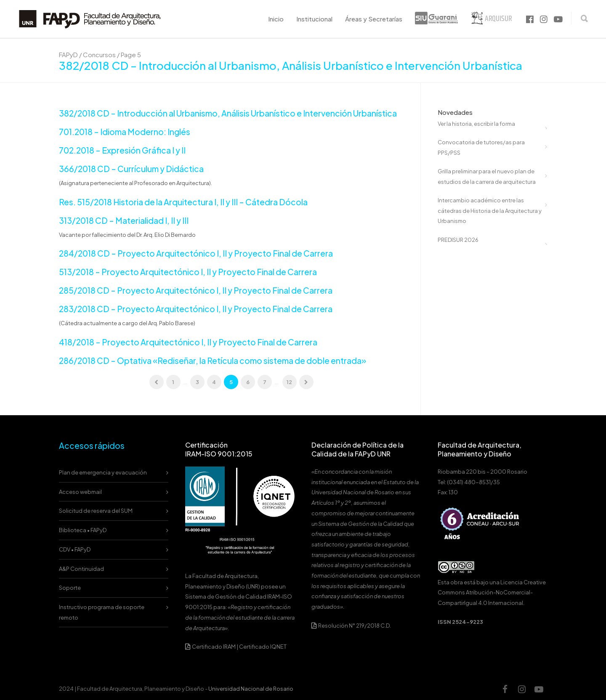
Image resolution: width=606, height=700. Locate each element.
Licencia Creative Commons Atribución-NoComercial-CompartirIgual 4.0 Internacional (492, 593)
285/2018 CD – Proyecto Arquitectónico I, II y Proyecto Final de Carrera (196, 290)
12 (289, 382)
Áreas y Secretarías (374, 19)
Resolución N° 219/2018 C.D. (351, 626)
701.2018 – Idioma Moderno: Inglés (125, 132)
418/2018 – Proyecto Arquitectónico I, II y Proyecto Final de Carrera (188, 342)
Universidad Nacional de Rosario (251, 689)
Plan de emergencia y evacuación (103, 472)
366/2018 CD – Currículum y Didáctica (131, 169)
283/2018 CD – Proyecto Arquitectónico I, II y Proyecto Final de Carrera (196, 309)
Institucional (314, 19)
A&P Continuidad (81, 569)
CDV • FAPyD (75, 549)
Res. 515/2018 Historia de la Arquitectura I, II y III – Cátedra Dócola (183, 202)
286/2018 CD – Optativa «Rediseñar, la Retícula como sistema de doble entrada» (213, 361)
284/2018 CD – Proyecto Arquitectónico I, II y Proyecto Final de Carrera (196, 253)
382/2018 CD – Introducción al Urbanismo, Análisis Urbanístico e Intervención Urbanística (228, 113)
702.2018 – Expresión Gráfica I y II (122, 150)
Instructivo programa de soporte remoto (102, 612)
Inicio (276, 19)
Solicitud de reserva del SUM (96, 511)
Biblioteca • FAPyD (83, 530)
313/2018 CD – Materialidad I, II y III (124, 220)
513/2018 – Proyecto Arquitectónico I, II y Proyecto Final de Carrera (188, 272)
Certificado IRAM (214, 647)
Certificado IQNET (263, 647)
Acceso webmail (80, 492)
